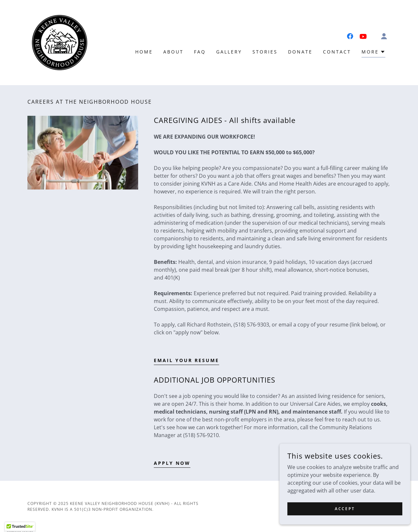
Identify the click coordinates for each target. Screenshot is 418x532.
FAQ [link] (200, 52)
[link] (60, 42)
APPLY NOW (172, 463)
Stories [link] (265, 52)
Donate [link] (300, 52)
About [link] (173, 52)
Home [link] (144, 52)
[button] (384, 36)
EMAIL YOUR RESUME (186, 360)
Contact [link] (337, 52)
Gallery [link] (229, 52)
